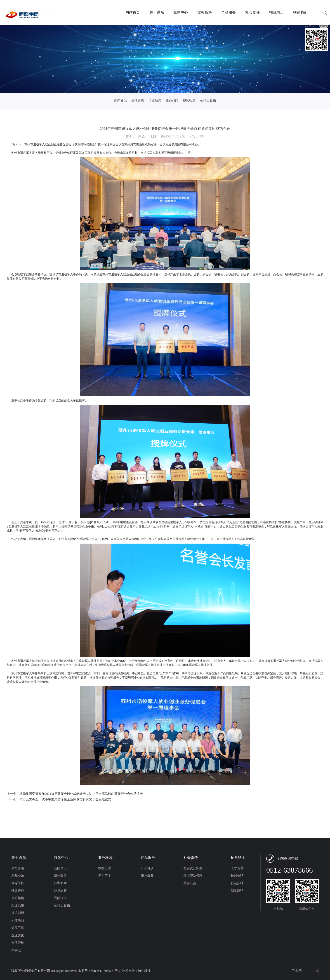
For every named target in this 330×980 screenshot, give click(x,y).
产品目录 (147, 868)
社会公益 (190, 883)
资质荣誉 (18, 943)
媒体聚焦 (138, 101)
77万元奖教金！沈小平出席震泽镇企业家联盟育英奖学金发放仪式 (65, 799)
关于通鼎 (157, 12)
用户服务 (147, 876)
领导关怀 (18, 883)
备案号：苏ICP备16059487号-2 (100, 971)
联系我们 (300, 12)
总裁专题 (18, 876)
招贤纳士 (276, 12)
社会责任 (252, 12)
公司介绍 (18, 868)
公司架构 (18, 898)
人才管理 (237, 868)
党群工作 (18, 928)
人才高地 (18, 920)
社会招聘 (237, 883)
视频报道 (189, 101)
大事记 (16, 950)
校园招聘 (237, 876)
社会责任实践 (193, 868)
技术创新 (18, 913)
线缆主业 (104, 868)
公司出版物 (208, 101)
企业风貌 (18, 905)
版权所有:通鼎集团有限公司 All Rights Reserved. (44, 971)
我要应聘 (237, 891)
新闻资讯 (120, 101)
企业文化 (18, 935)
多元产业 (104, 876)
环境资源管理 (193, 876)
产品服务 (229, 12)
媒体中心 (181, 12)
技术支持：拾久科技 (136, 971)
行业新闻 (155, 101)
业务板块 (205, 12)
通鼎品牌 (172, 101)
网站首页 (133, 12)
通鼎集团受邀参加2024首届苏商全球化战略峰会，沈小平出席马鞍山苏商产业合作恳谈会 (81, 794)
